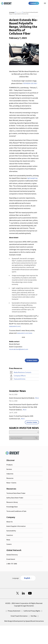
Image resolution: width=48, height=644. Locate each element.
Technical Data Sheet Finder (16, 493)
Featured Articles (20, 379)
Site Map (34, 616)
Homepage (12, 12)
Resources (10, 478)
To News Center (32, 360)
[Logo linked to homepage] (6, 3)
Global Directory (12, 555)
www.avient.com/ (15, 326)
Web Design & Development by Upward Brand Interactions (24, 621)
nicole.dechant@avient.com (19, 349)
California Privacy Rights (32, 611)
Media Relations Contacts (23, 372)
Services (9, 469)
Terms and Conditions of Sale (16, 511)
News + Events (11, 483)
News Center (19, 12)
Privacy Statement (14, 611)
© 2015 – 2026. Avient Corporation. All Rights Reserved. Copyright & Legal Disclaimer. (24, 604)
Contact (33, 3)
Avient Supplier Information (16, 526)
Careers (9, 544)
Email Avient (11, 559)
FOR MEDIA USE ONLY (30, 83)
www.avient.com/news (25, 333)
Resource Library (12, 502)
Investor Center (32, 422)
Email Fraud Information (19, 616)
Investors (10, 535)
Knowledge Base (12, 507)
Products (10, 465)
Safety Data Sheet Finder (15, 498)
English (27, 578)
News (8, 540)
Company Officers (20, 376)
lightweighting (32, 178)
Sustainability (11, 531)
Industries (10, 474)
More (37, 398)
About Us (10, 522)
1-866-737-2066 (12, 564)
